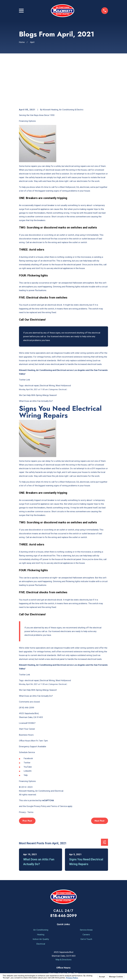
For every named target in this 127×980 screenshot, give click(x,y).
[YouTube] (52, 952)
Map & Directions (64, 917)
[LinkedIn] (69, 952)
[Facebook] (46, 952)
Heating (41, 892)
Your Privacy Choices (53, 971)
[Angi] (64, 952)
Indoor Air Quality (41, 897)
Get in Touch (86, 897)
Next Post (100, 779)
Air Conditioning (41, 888)
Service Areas (86, 888)
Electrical (41, 902)
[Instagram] (75, 952)
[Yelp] (58, 952)
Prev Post (27, 779)
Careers (86, 892)
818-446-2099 (63, 873)
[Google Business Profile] (81, 952)
